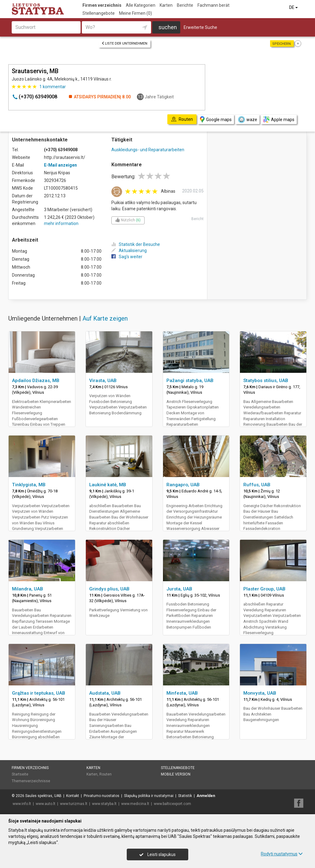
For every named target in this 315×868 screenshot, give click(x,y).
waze (247, 120)
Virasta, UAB (103, 381)
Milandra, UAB (28, 589)
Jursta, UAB (179, 589)
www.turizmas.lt (74, 804)
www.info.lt (22, 804)
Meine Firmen (136, 13)
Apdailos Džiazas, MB (36, 381)
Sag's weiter (127, 257)
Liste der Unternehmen (124, 43)
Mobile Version (176, 774)
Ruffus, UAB (257, 485)
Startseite (20, 774)
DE (294, 7)
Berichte (185, 5)
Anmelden (206, 796)
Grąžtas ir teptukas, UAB (39, 693)
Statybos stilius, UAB (266, 381)
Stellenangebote (99, 13)
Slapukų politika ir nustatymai (149, 796)
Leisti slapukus (157, 854)
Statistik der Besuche (136, 244)
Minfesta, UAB (182, 693)
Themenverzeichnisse (31, 781)
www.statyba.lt (104, 804)
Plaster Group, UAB (264, 589)
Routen (106, 774)
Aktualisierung (129, 251)
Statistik (185, 796)
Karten (166, 5)
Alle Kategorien (141, 5)
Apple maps (279, 119)
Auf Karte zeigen (105, 318)
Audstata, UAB (105, 693)
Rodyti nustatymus (282, 854)
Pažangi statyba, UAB (190, 381)
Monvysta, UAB (260, 693)
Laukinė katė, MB (108, 485)
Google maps (216, 119)
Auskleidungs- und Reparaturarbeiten (148, 150)
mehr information (61, 223)
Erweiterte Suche (200, 27)
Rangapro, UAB (183, 485)
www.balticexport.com (172, 804)
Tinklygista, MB (29, 485)
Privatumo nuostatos (102, 796)
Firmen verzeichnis (102, 5)
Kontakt (73, 796)
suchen (168, 27)
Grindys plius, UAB (109, 589)
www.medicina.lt (135, 804)
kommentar (53, 87)
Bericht (197, 219)
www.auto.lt (46, 804)
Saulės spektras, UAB (43, 796)
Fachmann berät (213, 5)
